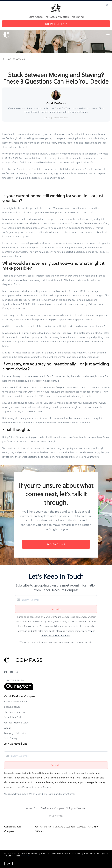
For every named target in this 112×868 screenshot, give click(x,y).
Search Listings (12, 707)
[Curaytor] (19, 689)
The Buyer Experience (16, 712)
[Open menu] (108, 35)
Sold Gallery (11, 738)
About (7, 728)
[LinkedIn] (11, 672)
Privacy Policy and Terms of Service (33, 787)
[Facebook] (6, 672)
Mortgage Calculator (15, 733)
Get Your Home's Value (16, 723)
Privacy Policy (56, 816)
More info (25, 856)
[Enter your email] (59, 600)
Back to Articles (16, 59)
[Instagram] (17, 672)
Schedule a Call (13, 717)
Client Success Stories (16, 701)
